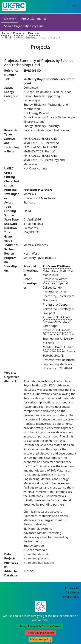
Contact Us (72, 588)
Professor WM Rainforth (59, 360)
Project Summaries (34, 19)
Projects (18, 33)
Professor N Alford (55, 279)
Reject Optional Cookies (40, 633)
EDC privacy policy (40, 639)
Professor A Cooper (56, 305)
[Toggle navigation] (74, 7)
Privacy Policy (70, 597)
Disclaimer (72, 592)
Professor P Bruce (55, 292)
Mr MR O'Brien (53, 347)
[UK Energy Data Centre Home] (14, 7)
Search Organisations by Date (24, 26)
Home (5, 33)
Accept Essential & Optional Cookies (40, 626)
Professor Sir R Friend (57, 317)
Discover (10, 19)
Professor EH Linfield (57, 330)
